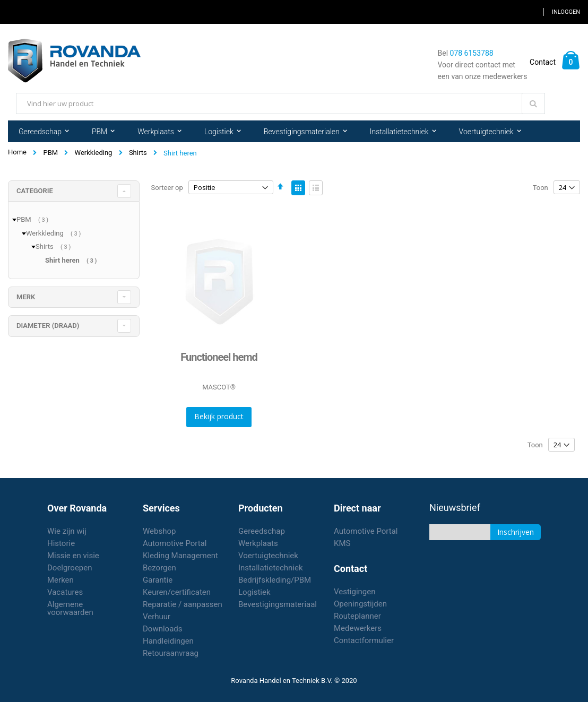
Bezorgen (159, 568)
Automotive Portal (175, 543)
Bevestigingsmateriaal (278, 604)
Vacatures (65, 592)
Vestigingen (355, 592)
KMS (342, 543)
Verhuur (157, 617)
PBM (50, 153)
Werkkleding (94, 153)
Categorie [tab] (35, 191)
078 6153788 (472, 53)
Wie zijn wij (67, 531)
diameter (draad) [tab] (48, 326)
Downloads (163, 629)
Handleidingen (168, 641)
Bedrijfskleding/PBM (275, 580)
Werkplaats (258, 543)
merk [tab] (26, 297)
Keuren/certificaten (177, 592)
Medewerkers (358, 628)
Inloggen (566, 12)
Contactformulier (364, 640)
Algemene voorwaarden (70, 608)
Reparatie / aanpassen (183, 604)
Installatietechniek (271, 568)
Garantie (158, 580)
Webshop (159, 531)
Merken (60, 580)
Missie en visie (73, 556)
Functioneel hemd (219, 357)
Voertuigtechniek (268, 556)
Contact (543, 62)
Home (17, 152)
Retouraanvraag (171, 653)
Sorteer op (167, 188)
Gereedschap (262, 531)
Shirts (138, 153)
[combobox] (280, 103)
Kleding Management (180, 556)
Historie (61, 543)
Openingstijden (360, 604)
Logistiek (254, 592)
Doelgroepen (70, 568)
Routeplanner (357, 616)
